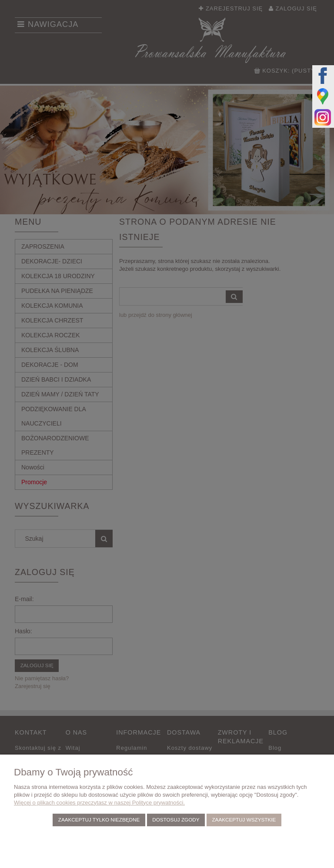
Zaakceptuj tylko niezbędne (99, 820)
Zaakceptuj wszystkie (244, 820)
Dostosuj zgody (176, 820)
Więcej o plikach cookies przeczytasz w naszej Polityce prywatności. (99, 803)
